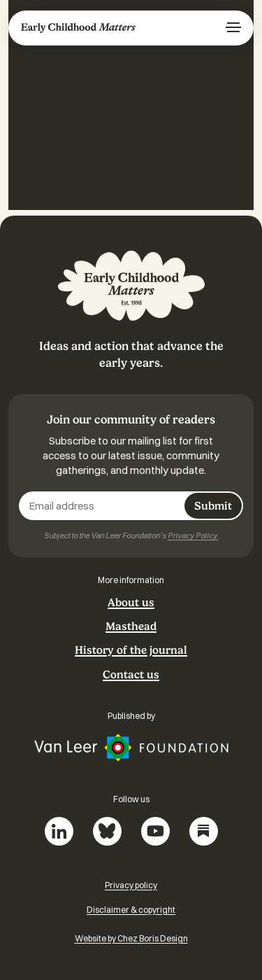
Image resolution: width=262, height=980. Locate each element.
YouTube (155, 831)
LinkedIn (59, 831)
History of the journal (131, 650)
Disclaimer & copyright (131, 910)
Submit (213, 506)
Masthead (131, 626)
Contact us (131, 675)
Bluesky (107, 831)
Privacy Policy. (193, 535)
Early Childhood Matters (78, 28)
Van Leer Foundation (131, 748)
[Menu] (233, 28)
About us (131, 603)
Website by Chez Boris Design (131, 938)
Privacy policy (131, 885)
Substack (204, 831)
